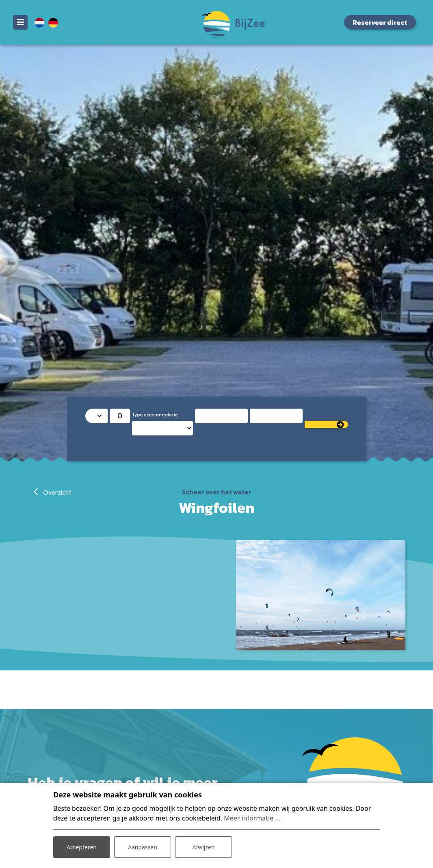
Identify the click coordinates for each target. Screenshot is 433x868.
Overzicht (56, 492)
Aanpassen (143, 847)
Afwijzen (203, 847)
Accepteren (82, 847)
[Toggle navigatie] (20, 22)
